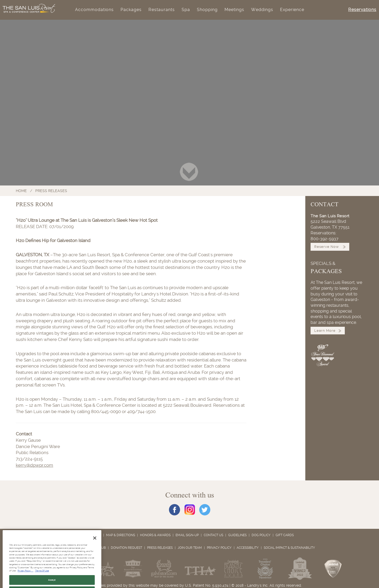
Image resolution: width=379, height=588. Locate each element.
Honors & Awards (155, 535)
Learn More (328, 331)
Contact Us (213, 535)
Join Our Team (190, 548)
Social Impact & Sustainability (289, 548)
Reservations (362, 10)
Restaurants (162, 10)
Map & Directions (121, 535)
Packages (131, 10)
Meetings (234, 10)
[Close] (95, 545)
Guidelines (237, 535)
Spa (186, 10)
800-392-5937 (325, 239)
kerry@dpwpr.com (34, 465)
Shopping (207, 10)
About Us (93, 535)
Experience (292, 10)
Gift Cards (285, 535)
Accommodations (94, 10)
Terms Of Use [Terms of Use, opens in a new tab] (42, 578)
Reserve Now (330, 247)
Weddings (262, 10)
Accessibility (248, 548)
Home (21, 191)
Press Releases (51, 191)
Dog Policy (261, 535)
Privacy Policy (219, 548)
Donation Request (126, 548)
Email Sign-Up (187, 535)
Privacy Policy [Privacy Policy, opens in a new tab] (26, 578)
